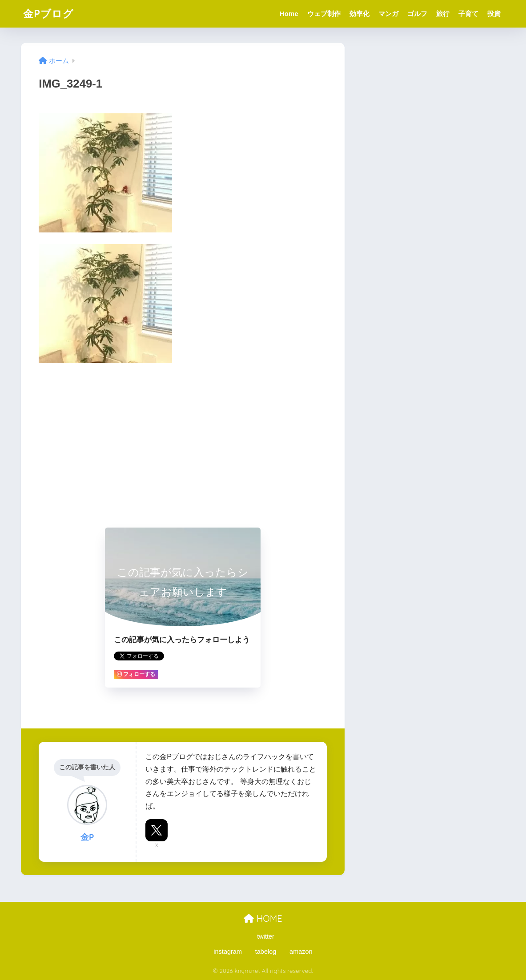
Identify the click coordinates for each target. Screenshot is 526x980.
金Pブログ (48, 14)
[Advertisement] (183, 437)
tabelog (266, 952)
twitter (266, 936)
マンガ (388, 14)
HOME (263, 918)
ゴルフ (417, 14)
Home (289, 14)
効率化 (359, 14)
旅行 (443, 14)
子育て (468, 14)
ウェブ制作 (324, 14)
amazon (301, 952)
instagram (228, 952)
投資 (494, 14)
